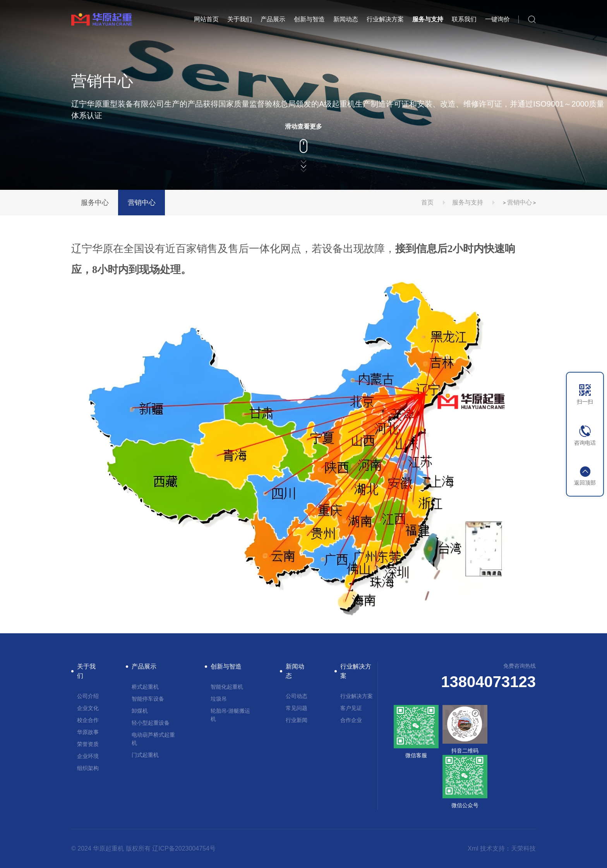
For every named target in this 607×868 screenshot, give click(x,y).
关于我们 (240, 19)
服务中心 (95, 203)
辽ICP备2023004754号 (184, 848)
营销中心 (142, 203)
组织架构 (88, 768)
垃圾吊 (219, 699)
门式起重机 (145, 755)
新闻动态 (346, 19)
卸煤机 (140, 711)
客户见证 (351, 708)
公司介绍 (88, 696)
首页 (427, 202)
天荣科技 (523, 848)
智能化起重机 (227, 687)
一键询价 (497, 19)
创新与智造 (309, 19)
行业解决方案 (385, 19)
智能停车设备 (148, 699)
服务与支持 (428, 19)
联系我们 (464, 19)
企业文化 (88, 708)
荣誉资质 (88, 744)
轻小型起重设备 (151, 723)
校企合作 (88, 720)
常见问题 (297, 708)
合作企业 (351, 720)
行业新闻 (297, 720)
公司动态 (297, 696)
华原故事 (88, 732)
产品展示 (273, 19)
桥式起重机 (145, 687)
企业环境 (88, 756)
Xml (473, 848)
